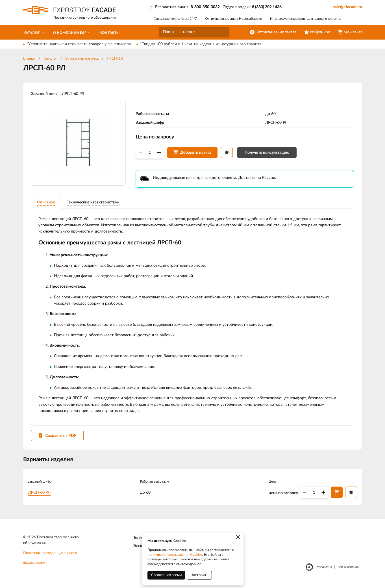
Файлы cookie (34, 565)
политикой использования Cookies (175, 555)
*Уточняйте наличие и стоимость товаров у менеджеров (79, 44)
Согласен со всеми (166, 575)
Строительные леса (82, 59)
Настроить (199, 575)
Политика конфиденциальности (50, 555)
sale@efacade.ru (348, 7)
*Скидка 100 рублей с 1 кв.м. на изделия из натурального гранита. (201, 44)
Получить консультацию (267, 153)
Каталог (50, 59)
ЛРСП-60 (115, 59)
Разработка (324, 569)
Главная (29, 59)
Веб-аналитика (348, 569)
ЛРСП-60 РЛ (40, 494)
